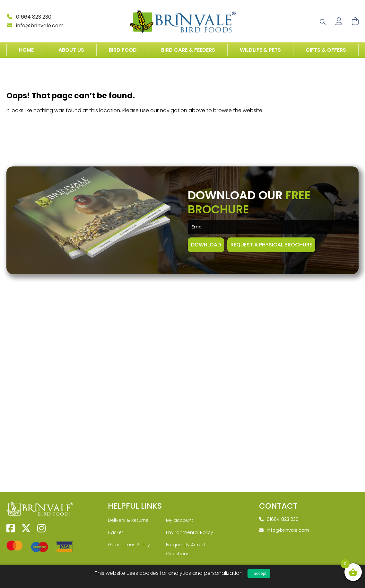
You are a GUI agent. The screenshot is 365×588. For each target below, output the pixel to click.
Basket (116, 515)
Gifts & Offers (326, 50)
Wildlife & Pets (260, 50)
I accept (259, 573)
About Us (71, 50)
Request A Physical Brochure (271, 256)
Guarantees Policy (129, 528)
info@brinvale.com (35, 26)
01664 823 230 (29, 17)
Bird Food (123, 50)
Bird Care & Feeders (188, 50)
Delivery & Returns (128, 503)
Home (26, 50)
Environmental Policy (190, 515)
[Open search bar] (323, 21)
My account (180, 503)
